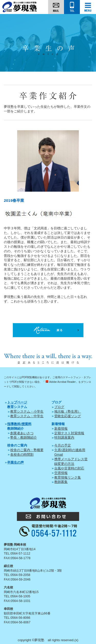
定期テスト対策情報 (69, 433)
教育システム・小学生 (27, 411)
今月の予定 (63, 445)
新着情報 (61, 429)
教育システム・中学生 (27, 416)
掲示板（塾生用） (68, 411)
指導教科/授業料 (19, 424)
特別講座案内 (64, 437)
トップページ (17, 402)
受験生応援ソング (68, 416)
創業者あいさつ (22, 433)
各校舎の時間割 (22, 455)
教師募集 (61, 482)
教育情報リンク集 (68, 477)
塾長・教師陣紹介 (24, 437)
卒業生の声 (15, 462)
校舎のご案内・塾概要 (27, 450)
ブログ (59, 407)
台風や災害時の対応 (69, 468)
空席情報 (61, 473)
